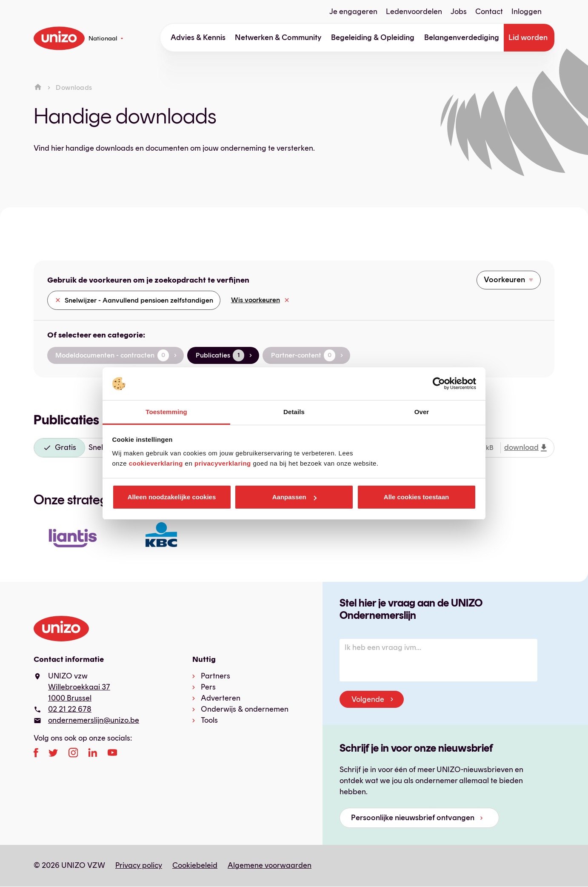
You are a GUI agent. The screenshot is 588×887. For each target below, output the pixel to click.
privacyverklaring (223, 463)
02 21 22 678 (70, 709)
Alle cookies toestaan (416, 497)
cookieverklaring (156, 463)
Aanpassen (294, 497)
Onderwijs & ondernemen (245, 709)
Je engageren (353, 11)
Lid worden (528, 37)
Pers (208, 687)
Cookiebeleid (195, 865)
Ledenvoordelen (414, 11)
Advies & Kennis (198, 37)
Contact (489, 11)
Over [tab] (422, 412)
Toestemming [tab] (166, 412)
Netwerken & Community (278, 37)
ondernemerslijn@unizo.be (94, 720)
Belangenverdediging (462, 37)
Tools (209, 720)
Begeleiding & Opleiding (373, 37)
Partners (216, 676)
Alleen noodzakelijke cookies (172, 497)
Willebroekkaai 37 (79, 687)
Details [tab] (294, 412)
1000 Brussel (70, 698)
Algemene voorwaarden (270, 865)
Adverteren (221, 698)
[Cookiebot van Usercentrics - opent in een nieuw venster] (439, 384)
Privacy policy (139, 865)
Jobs (459, 11)
